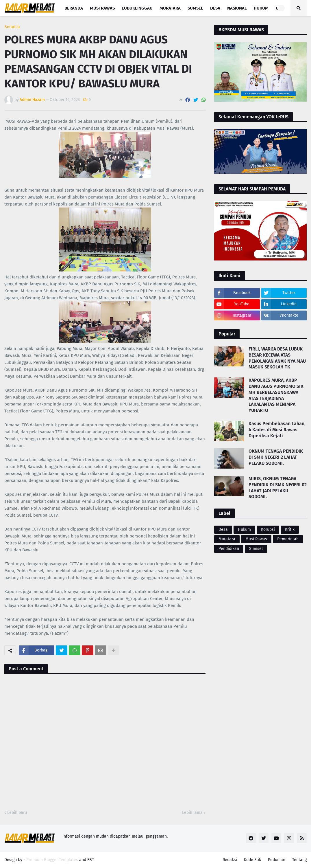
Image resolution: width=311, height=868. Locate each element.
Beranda (12, 27)
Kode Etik (252, 860)
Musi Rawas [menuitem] (102, 8)
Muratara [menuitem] (170, 8)
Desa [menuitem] (215, 8)
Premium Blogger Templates (52, 860)
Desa (223, 530)
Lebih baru (17, 813)
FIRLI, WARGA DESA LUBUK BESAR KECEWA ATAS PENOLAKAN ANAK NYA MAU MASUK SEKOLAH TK (277, 358)
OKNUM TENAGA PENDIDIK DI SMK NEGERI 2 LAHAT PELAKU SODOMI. (276, 457)
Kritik (290, 530)
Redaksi (230, 860)
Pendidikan (229, 549)
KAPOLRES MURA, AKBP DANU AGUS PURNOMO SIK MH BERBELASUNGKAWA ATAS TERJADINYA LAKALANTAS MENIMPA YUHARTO (276, 395)
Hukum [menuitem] (261, 8)
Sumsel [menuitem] (195, 8)
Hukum (244, 530)
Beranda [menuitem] (74, 8)
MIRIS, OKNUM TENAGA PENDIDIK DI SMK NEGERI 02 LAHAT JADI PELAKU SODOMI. (278, 488)
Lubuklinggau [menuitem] (137, 8)
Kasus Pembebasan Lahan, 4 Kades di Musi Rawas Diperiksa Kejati (277, 430)
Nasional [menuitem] (237, 8)
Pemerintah (288, 539)
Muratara (227, 539)
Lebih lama (192, 813)
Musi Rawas (256, 539)
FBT (91, 860)
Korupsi (268, 530)
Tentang (299, 860)
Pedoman (277, 860)
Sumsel (256, 549)
